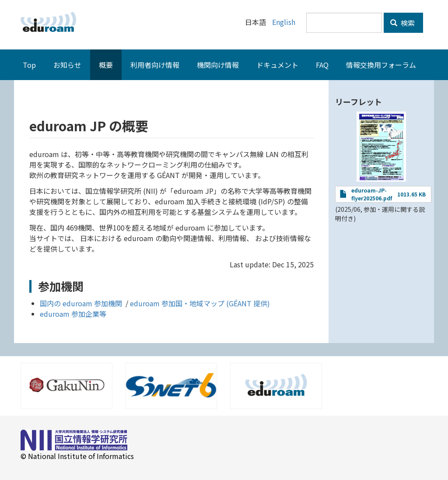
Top (29, 64)
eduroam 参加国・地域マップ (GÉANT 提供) (200, 303)
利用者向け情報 (155, 64)
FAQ (322, 64)
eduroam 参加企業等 (73, 313)
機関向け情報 (218, 64)
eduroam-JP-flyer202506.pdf (372, 194)
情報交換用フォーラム (381, 64)
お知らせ (67, 64)
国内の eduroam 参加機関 (82, 303)
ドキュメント (277, 64)
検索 (402, 23)
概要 (106, 64)
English (284, 22)
